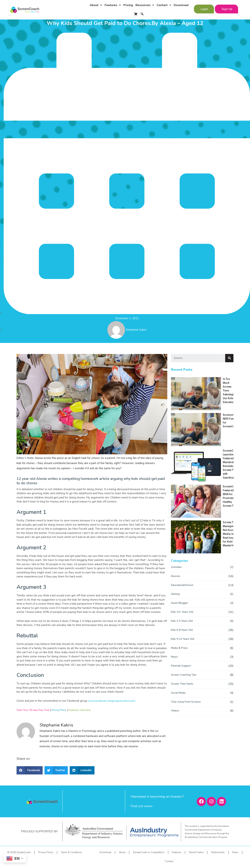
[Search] (229, 358)
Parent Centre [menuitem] (196, 852)
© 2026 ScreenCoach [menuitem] (19, 852)
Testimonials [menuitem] (218, 852)
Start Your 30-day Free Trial (34, 710)
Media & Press (180, 531)
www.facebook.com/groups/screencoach (113, 701)
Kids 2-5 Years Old (182, 504)
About (96, 5)
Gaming (176, 477)
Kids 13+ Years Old (183, 495)
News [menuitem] (235, 852)
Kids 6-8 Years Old (182, 513)
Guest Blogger (180, 486)
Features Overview (84, 710)
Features (113, 5)
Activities (177, 450)
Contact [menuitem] (169, 861)
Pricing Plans (61, 710)
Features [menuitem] (177, 852)
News (175, 540)
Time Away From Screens (187, 585)
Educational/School (183, 468)
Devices (176, 459)
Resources (145, 5)
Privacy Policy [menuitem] (46, 852)
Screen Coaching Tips (184, 558)
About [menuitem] (122, 852)
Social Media (179, 576)
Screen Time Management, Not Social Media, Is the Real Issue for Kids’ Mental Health (209, 431)
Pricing (128, 5)
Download (181, 5)
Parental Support (182, 549)
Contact (164, 5)
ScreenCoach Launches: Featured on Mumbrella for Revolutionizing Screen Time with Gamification (209, 405)
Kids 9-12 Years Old (183, 522)
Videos (175, 594)
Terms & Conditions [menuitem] (71, 852)
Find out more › (142, 806)
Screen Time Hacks (183, 567)
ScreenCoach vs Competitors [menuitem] (149, 852)
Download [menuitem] (105, 852)
